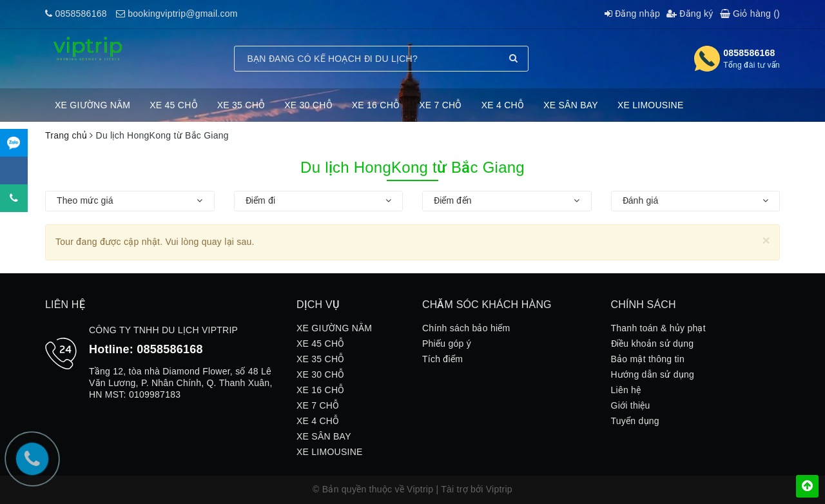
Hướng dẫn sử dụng (653, 374)
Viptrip (499, 489)
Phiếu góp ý (447, 344)
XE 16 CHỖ (376, 105)
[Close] (766, 240)
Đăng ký (690, 14)
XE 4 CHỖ (503, 105)
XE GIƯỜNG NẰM (92, 105)
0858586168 (81, 14)
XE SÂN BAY (571, 105)
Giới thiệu (631, 405)
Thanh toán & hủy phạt (658, 328)
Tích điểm (442, 359)
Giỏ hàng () (750, 14)
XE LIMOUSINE (651, 105)
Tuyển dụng (635, 421)
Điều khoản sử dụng (653, 344)
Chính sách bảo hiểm (466, 328)
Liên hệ (626, 390)
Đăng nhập (632, 14)
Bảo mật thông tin (648, 359)
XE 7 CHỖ (440, 105)
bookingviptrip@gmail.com (182, 14)
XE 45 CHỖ (174, 105)
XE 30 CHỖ (308, 105)
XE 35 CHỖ (241, 105)
